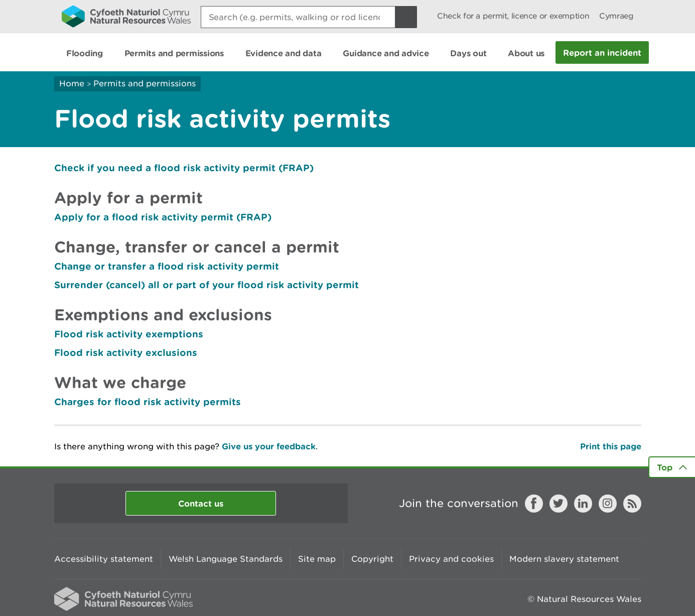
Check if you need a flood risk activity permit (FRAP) (184, 168)
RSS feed (632, 504)
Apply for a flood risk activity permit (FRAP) (163, 217)
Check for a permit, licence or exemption (513, 16)
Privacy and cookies (451, 559)
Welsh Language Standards (226, 559)
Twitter (559, 504)
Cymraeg (616, 16)
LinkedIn (583, 504)
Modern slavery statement (564, 559)
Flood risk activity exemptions (129, 334)
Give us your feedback (269, 446)
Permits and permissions (145, 83)
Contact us (201, 503)
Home (72, 83)
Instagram (608, 504)
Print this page (611, 446)
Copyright (372, 559)
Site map (317, 559)
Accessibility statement (104, 559)
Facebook (534, 504)
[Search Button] (406, 17)
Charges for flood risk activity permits (148, 402)
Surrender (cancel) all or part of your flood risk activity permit (206, 285)
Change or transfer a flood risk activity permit (167, 266)
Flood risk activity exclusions (126, 352)
